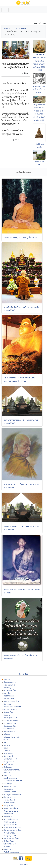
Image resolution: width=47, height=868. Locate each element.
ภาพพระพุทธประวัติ (11, 808)
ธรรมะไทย (24, 864)
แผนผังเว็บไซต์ (9, 685)
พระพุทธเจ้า (8, 805)
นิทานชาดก (8, 816)
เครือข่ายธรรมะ (9, 696)
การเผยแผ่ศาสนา (10, 709)
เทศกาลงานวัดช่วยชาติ (12, 707)
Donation (7, 704)
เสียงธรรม (8, 775)
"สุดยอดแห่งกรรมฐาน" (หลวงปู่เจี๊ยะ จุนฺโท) (20, 237)
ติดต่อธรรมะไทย (10, 690)
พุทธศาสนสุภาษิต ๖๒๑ (12, 827)
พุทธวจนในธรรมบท (11, 819)
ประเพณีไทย (8, 712)
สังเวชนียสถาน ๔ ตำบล (13, 830)
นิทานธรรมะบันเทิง (11, 726)
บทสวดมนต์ (8, 789)
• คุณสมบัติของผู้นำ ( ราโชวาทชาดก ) (39, 89)
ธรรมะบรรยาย (9, 729)
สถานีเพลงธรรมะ (10, 778)
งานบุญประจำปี (9, 800)
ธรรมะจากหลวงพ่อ (20, 29)
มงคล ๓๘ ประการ (11, 822)
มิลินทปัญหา (8, 773)
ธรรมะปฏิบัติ (8, 783)
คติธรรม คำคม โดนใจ (12, 737)
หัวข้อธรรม (8, 767)
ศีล (5, 742)
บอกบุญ (7, 715)
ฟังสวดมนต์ (8, 756)
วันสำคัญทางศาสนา (11, 852)
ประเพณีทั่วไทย (9, 803)
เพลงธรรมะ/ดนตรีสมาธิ (13, 781)
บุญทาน (7, 745)
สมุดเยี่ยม (7, 693)
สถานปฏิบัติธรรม (10, 718)
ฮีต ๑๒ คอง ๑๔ (10, 797)
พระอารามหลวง (10, 844)
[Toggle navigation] (5, 10)
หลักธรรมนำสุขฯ (10, 792)
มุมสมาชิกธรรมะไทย (11, 701)
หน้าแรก (7, 29)
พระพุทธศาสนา (9, 762)
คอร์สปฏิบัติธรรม (10, 759)
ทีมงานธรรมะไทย (10, 682)
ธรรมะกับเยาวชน (10, 723)
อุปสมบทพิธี (8, 849)
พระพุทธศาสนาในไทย (12, 838)
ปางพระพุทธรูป (9, 833)
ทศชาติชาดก (8, 814)
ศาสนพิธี (7, 847)
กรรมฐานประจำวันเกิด (12, 794)
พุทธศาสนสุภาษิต (10, 825)
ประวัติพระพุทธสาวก (11, 811)
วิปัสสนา (7, 751)
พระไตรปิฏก (8, 764)
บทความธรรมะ (9, 731)
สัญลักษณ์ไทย (9, 699)
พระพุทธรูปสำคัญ (10, 836)
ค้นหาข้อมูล (8, 688)
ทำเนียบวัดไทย (9, 841)
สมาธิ (6, 748)
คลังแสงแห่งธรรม (10, 786)
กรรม (6, 740)
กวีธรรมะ (7, 734)
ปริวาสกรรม (8, 753)
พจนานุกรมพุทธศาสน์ (12, 770)
